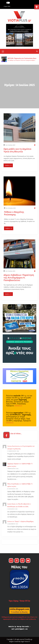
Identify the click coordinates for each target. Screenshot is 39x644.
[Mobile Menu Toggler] (3, 52)
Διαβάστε (8, 165)
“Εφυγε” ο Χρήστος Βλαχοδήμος (24, 521)
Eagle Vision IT (25, 642)
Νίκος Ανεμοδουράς (13, 484)
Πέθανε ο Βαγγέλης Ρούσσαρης (14, 213)
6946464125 (18, 406)
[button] (37, 51)
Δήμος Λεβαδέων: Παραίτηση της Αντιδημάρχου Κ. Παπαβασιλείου (19, 278)
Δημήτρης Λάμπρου (13, 464)
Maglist (12, 642)
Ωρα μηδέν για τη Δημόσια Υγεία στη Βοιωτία (17, 150)
